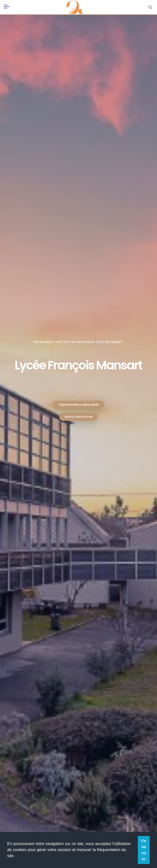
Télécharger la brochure (78, 405)
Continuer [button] (144, 850)
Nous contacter (78, 417)
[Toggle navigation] (7, 6)
